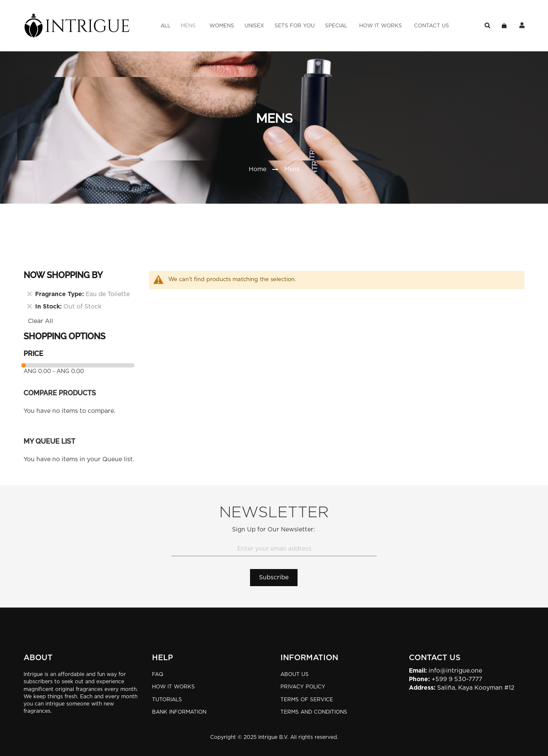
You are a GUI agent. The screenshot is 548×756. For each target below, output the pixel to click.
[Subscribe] (274, 578)
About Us (295, 674)
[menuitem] (165, 26)
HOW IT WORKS (173, 687)
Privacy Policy (303, 687)
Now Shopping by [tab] (63, 275)
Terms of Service (307, 700)
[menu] (305, 26)
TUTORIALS (167, 700)
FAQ (158, 674)
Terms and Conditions (314, 712)
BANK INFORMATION (179, 712)
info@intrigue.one (455, 671)
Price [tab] (33, 354)
